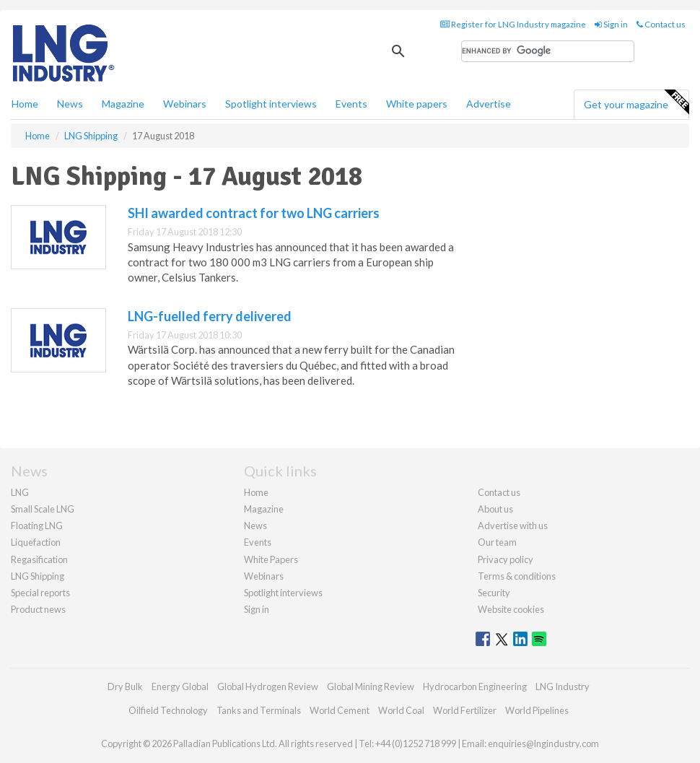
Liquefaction (36, 542)
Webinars (185, 104)
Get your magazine (636, 103)
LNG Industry (563, 686)
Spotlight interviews (271, 104)
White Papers (271, 559)
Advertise (489, 104)
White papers (417, 104)
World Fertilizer (465, 710)
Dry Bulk (125, 686)
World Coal (401, 710)
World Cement (340, 710)
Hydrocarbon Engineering (475, 686)
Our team (497, 542)
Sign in (611, 24)
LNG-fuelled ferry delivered (210, 316)
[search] (548, 51)
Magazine (123, 104)
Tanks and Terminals (259, 710)
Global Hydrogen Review (268, 686)
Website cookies (511, 609)
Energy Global (180, 686)
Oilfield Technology (168, 710)
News (255, 526)
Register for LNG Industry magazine (513, 24)
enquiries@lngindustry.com (543, 744)
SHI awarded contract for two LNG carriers (254, 213)
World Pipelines (537, 710)
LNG (20, 492)
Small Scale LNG (43, 509)
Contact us (661, 24)
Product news (38, 609)
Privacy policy (506, 559)
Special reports (40, 593)
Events (351, 104)
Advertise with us (513, 526)
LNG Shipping (38, 576)
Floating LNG (37, 526)
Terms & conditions (517, 576)
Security (494, 593)
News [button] (70, 104)
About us (495, 509)
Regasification (39, 559)
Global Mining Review (371, 686)
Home (25, 104)
